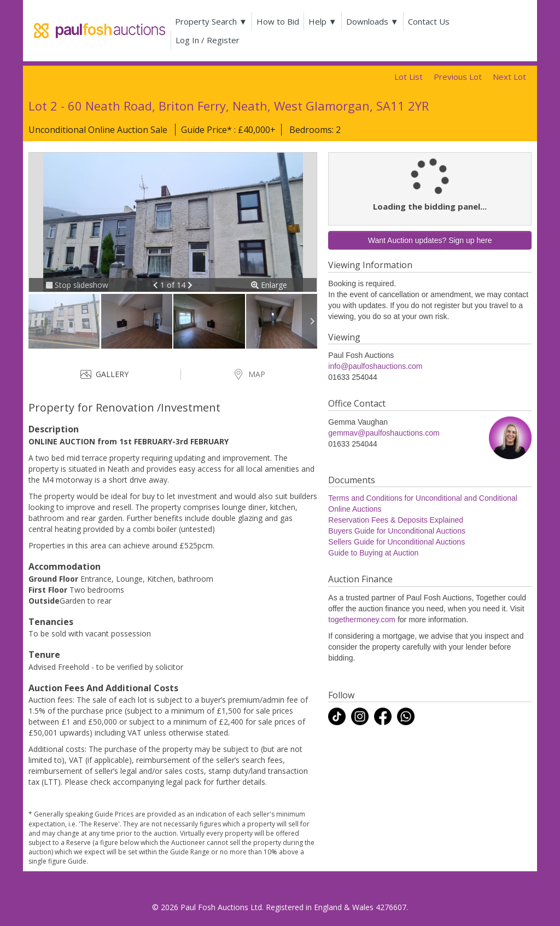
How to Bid (278, 21)
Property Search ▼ (211, 21)
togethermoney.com (362, 620)
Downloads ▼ (372, 21)
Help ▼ (323, 21)
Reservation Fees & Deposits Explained (396, 520)
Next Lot (509, 77)
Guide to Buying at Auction (373, 553)
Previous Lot (458, 77)
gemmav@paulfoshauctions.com (384, 433)
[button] (157, 285)
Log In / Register (208, 40)
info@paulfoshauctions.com (375, 366)
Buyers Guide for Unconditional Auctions (397, 531)
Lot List (409, 77)
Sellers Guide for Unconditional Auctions (396, 542)
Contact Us (429, 21)
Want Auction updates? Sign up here (430, 240)
